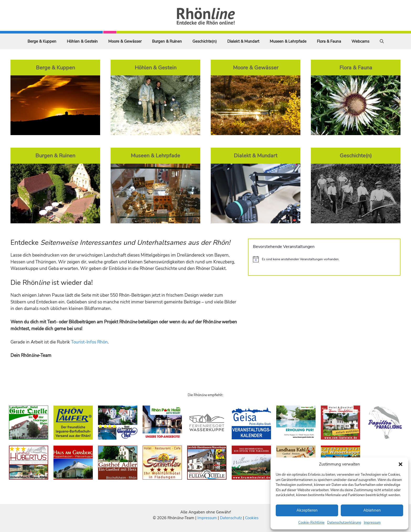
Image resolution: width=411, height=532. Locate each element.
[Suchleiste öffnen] (382, 41)
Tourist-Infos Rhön (89, 342)
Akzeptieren (307, 510)
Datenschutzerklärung (344, 523)
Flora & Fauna (329, 41)
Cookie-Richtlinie (311, 523)
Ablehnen (372, 510)
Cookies (252, 518)
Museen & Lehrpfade (288, 41)
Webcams (360, 41)
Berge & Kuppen (42, 41)
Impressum (372, 523)
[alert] (324, 259)
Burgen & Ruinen (167, 41)
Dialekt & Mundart (243, 41)
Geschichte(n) (205, 41)
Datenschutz (231, 518)
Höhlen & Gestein (82, 41)
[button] (401, 464)
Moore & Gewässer (125, 41)
